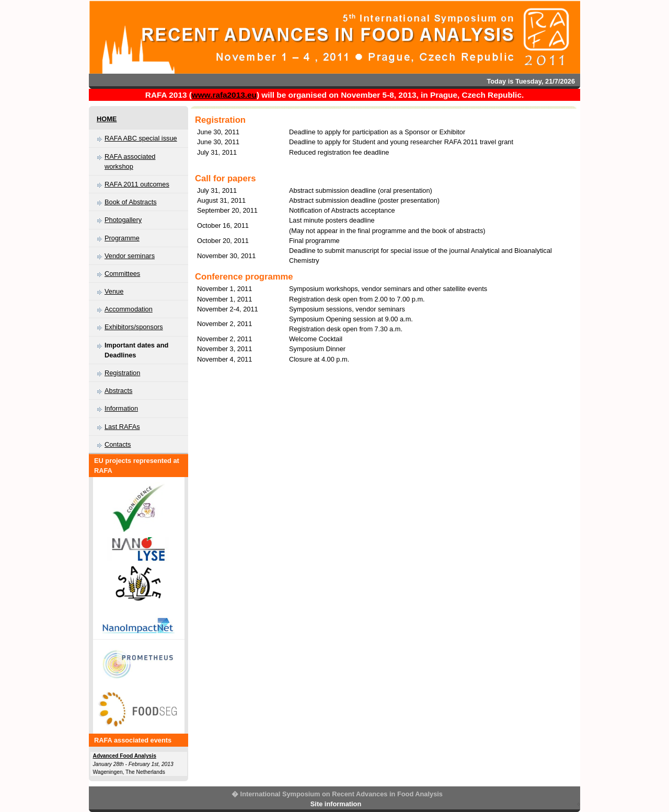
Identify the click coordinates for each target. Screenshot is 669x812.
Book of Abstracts (131, 202)
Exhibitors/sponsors (134, 327)
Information (121, 408)
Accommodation (129, 309)
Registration (122, 373)
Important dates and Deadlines (136, 350)
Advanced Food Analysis (125, 756)
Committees (122, 274)
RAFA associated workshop (130, 161)
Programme (122, 238)
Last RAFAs (122, 427)
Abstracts (118, 391)
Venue (114, 291)
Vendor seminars (130, 256)
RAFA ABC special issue (141, 138)
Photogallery (123, 220)
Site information (336, 804)
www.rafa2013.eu (224, 95)
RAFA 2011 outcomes (137, 184)
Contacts (118, 444)
